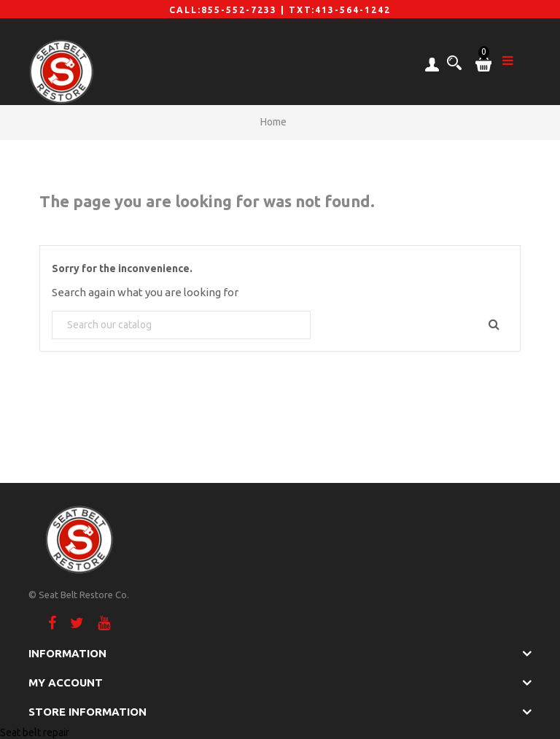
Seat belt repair (35, 732)
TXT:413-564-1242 (340, 10)
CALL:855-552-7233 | (229, 10)
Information (67, 653)
